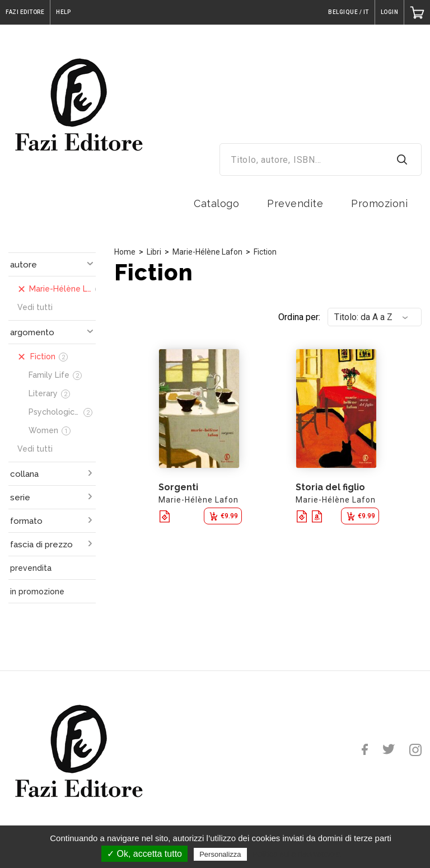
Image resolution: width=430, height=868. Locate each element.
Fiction (265, 252)
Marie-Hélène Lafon (207, 252)
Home (125, 252)
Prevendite (295, 203)
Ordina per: (299, 317)
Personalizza (220, 854)
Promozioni (379, 203)
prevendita (31, 568)
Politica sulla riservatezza (296, 854)
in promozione (37, 592)
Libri (154, 252)
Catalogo (216, 203)
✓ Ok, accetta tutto (144, 854)
